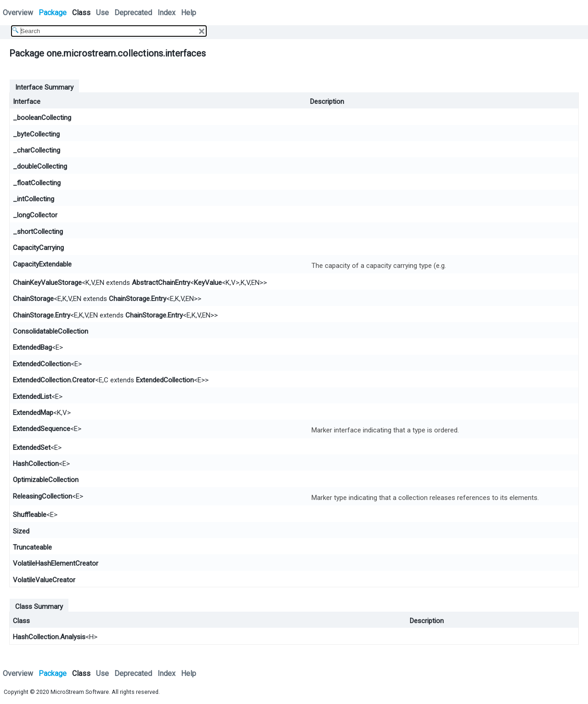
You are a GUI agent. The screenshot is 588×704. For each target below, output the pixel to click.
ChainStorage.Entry (138, 299)
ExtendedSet (32, 448)
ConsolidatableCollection (51, 331)
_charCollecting (37, 150)
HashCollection (36, 464)
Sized (21, 531)
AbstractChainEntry (161, 283)
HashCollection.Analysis (49, 637)
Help (189, 13)
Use (102, 13)
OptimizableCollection (46, 480)
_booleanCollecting (42, 118)
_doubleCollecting (40, 166)
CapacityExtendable (42, 264)
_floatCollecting (37, 183)
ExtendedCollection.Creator (54, 380)
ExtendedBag (32, 347)
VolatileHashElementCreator (56, 563)
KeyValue (208, 283)
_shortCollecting (38, 232)
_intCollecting (34, 199)
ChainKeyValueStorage (47, 283)
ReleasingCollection (42, 496)
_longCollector (35, 215)
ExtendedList (32, 397)
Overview (18, 13)
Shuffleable (30, 515)
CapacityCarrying (38, 248)
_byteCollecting (36, 134)
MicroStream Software (80, 692)
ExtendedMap (33, 413)
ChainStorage (33, 299)
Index (167, 13)
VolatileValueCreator (44, 580)
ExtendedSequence (42, 429)
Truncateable (32, 547)
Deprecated (133, 13)
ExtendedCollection (42, 364)
